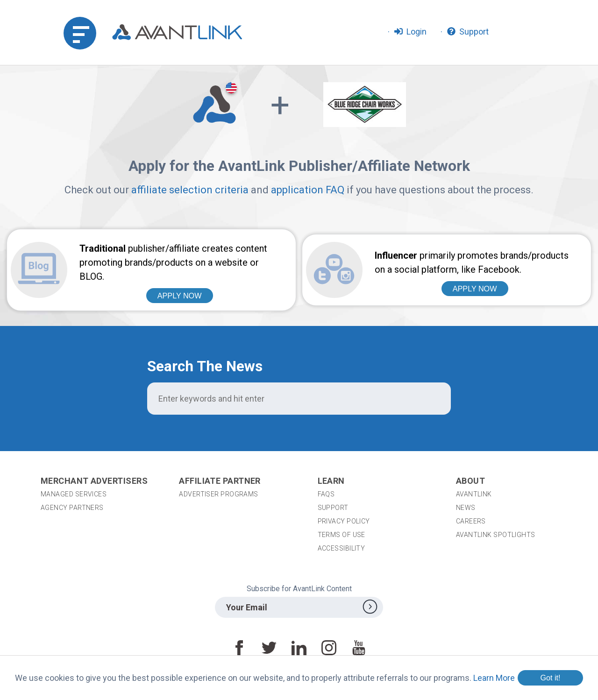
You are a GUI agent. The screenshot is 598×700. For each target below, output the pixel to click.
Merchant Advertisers (94, 481)
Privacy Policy (344, 521)
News (466, 508)
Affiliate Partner (220, 481)
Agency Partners (72, 508)
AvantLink (474, 494)
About (470, 481)
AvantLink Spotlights (496, 535)
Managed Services (74, 494)
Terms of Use (342, 535)
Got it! (550, 678)
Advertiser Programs (219, 494)
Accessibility (342, 548)
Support (333, 508)
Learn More (494, 678)
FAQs (326, 494)
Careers (471, 521)
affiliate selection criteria (190, 190)
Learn (331, 481)
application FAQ (308, 190)
